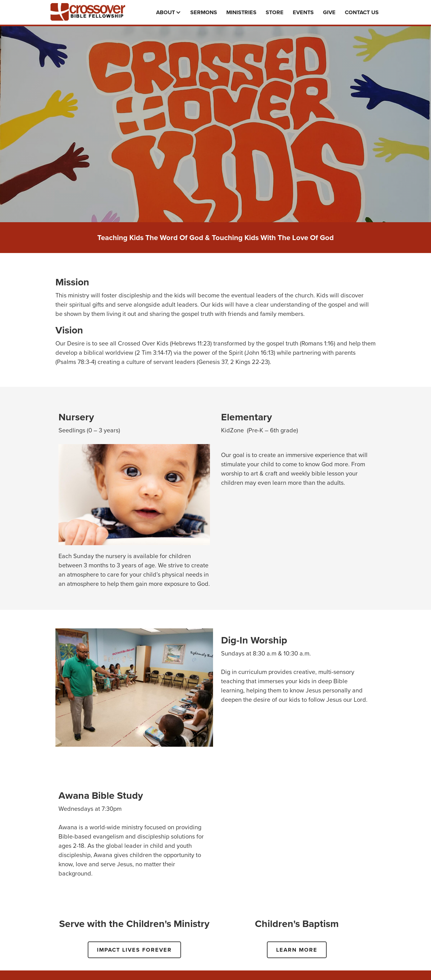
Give (329, 12)
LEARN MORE (297, 950)
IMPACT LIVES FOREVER (134, 950)
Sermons (204, 12)
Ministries (241, 12)
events (303, 12)
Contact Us (362, 12)
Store (275, 12)
